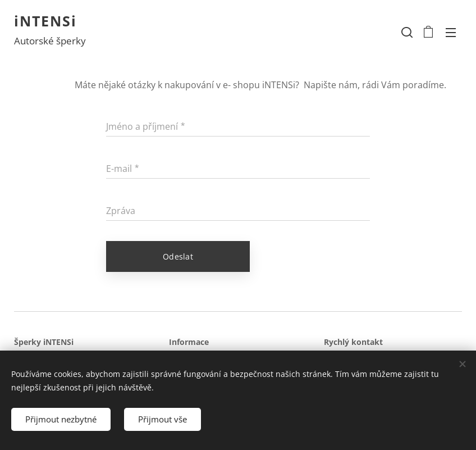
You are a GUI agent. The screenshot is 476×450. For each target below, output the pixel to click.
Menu (451, 33)
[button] (406, 32)
